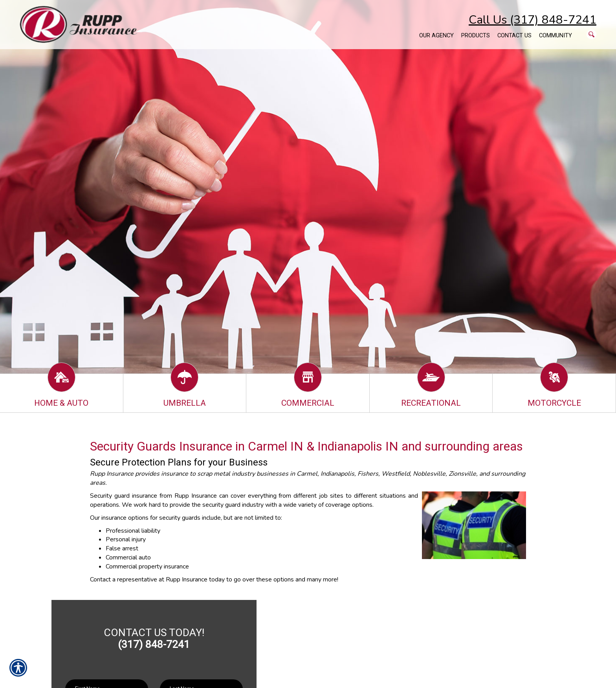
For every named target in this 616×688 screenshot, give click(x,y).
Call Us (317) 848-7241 (533, 20)
